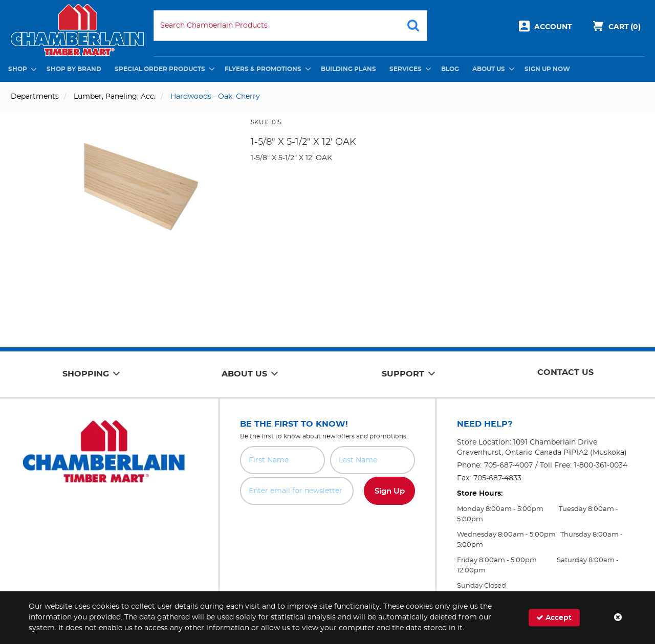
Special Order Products (160, 69)
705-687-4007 (508, 465)
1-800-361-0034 (601, 465)
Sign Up (390, 491)
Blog (450, 69)
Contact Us (565, 372)
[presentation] (327, 527)
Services (406, 69)
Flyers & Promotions (263, 69)
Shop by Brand (74, 69)
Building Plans (348, 69)
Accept (554, 618)
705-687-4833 (497, 478)
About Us (489, 69)
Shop (18, 69)
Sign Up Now (547, 69)
